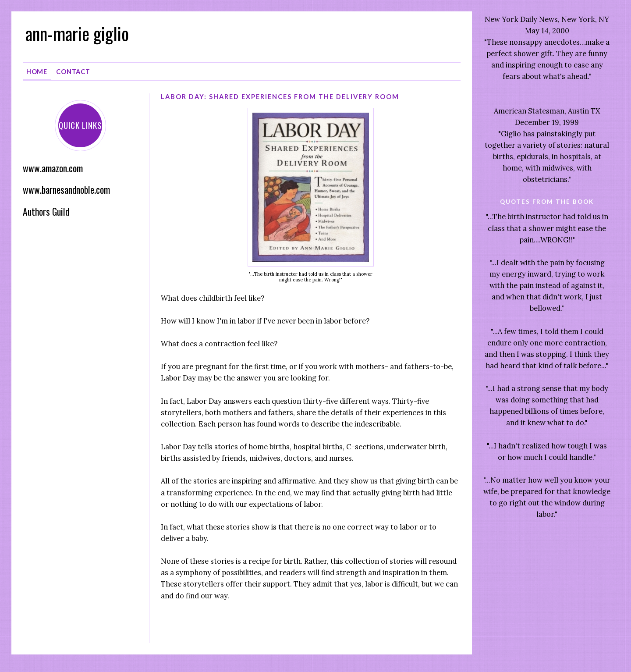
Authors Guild (46, 212)
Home (37, 72)
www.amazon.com (53, 168)
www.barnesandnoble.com (66, 190)
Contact (73, 72)
